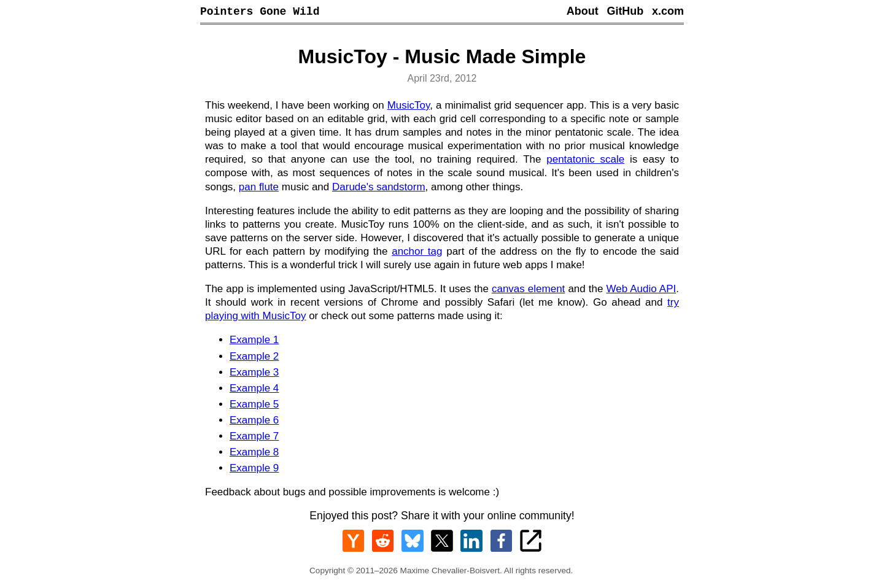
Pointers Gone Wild (260, 12)
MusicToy (409, 107)
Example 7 (254, 438)
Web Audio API (641, 291)
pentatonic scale (585, 161)
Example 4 (254, 390)
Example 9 (254, 470)
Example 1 (254, 342)
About (583, 12)
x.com (668, 12)
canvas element (528, 291)
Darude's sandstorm (379, 189)
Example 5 (254, 406)
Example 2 (254, 358)
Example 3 (254, 374)
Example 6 (254, 422)
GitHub (625, 12)
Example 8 (254, 454)
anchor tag (417, 253)
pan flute (259, 189)
